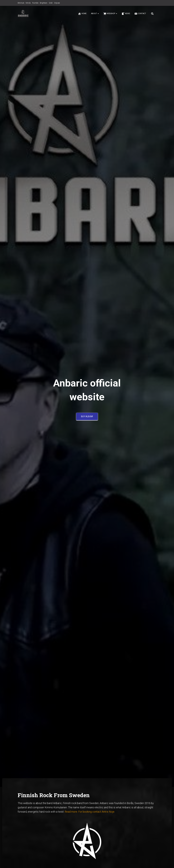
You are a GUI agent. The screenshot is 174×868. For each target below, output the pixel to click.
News (126, 14)
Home (82, 14)
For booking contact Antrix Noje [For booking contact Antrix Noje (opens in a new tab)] (96, 812)
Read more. (71, 812)
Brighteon (44, 3)
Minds (28, 3)
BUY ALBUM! (87, 417)
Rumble (35, 3)
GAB (51, 3)
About (95, 14)
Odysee (57, 3)
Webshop (110, 14)
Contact (140, 14)
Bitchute (21, 3)
